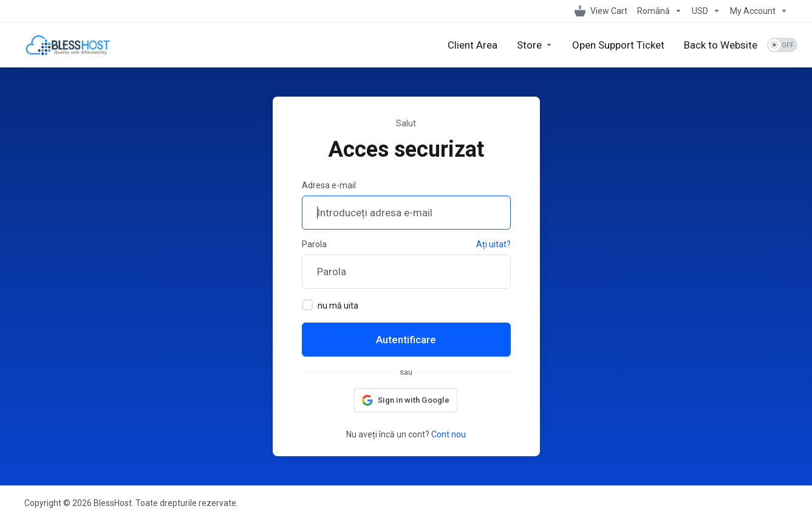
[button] (406, 400)
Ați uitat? (493, 244)
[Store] (535, 45)
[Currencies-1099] (706, 11)
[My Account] (756, 11)
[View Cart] (601, 11)
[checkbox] (307, 305)
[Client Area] (473, 45)
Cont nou (449, 434)
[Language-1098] (660, 11)
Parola (314, 244)
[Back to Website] (721, 45)
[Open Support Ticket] (618, 45)
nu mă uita (330, 305)
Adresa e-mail (329, 185)
